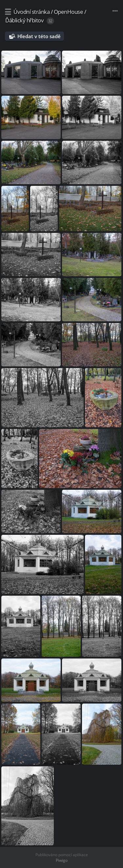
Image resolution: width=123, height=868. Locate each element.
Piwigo (62, 860)
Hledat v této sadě (39, 36)
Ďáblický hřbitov (24, 20)
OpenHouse (69, 12)
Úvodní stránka (31, 12)
